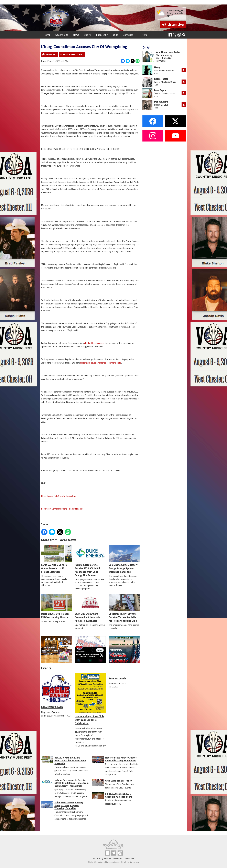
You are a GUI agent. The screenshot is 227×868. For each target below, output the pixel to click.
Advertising (62, 35)
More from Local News (73, 54)
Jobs (116, 35)
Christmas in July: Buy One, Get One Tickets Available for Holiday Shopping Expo (124, 608)
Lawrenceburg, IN (175, 11)
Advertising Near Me (102, 858)
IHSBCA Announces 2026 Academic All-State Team (118, 795)
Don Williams (161, 102)
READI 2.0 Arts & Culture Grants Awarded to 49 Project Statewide (57, 559)
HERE (112, 149)
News (76, 35)
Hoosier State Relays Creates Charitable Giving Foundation (121, 759)
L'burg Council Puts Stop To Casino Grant (59, 496)
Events (46, 668)
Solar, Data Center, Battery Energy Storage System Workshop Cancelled (124, 559)
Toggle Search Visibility (184, 35)
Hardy (157, 67)
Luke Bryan (160, 90)
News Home (51, 54)
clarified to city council (94, 343)
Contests (128, 35)
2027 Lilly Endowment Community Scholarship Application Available (90, 608)
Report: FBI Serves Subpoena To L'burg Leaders (62, 509)
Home (47, 35)
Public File (129, 858)
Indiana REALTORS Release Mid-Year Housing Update (57, 606)
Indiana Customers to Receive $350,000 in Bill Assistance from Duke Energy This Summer (90, 561)
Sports (88, 35)
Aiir (122, 862)
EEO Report (118, 858)
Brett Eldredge (164, 58)
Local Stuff (102, 35)
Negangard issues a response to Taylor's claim (101, 363)
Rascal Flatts (161, 79)
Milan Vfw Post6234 (63, 716)
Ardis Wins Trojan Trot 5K (119, 781)
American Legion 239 (97, 746)
